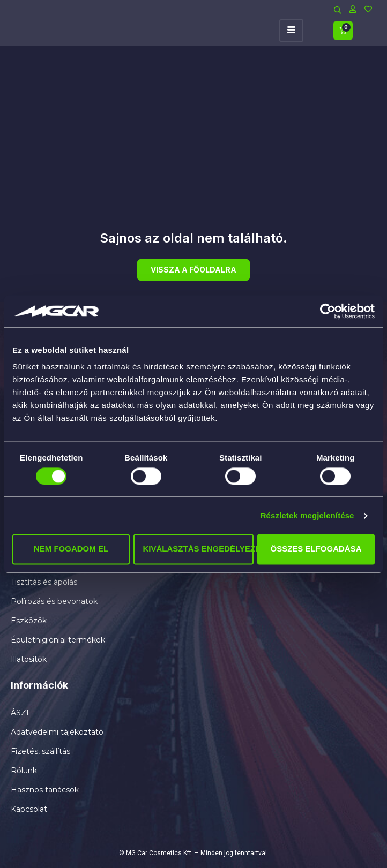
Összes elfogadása (316, 549)
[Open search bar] (338, 9)
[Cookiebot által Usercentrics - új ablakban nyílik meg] (328, 311)
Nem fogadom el (71, 549)
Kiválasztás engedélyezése (198, 549)
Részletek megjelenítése (307, 515)
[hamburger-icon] (291, 31)
